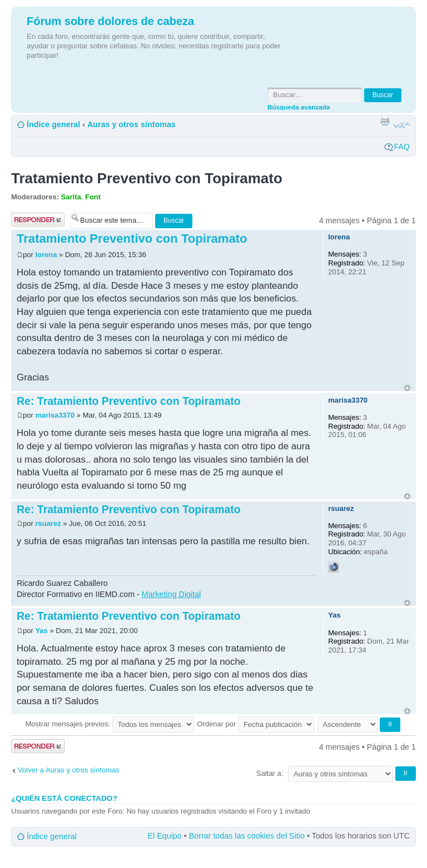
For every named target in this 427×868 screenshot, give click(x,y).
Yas (41, 631)
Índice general (53, 124)
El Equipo (165, 836)
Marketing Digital (171, 594)
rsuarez (48, 523)
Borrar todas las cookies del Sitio (247, 836)
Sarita (71, 197)
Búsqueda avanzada (299, 107)
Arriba (407, 388)
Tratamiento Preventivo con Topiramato (147, 178)
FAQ (402, 147)
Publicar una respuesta (38, 220)
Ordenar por (255, 724)
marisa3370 (55, 415)
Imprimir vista (385, 121)
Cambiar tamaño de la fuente (402, 125)
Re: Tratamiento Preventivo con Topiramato (129, 401)
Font (93, 197)
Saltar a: (270, 773)
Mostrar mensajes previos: (110, 724)
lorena (46, 255)
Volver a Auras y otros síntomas (69, 770)
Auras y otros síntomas (131, 124)
